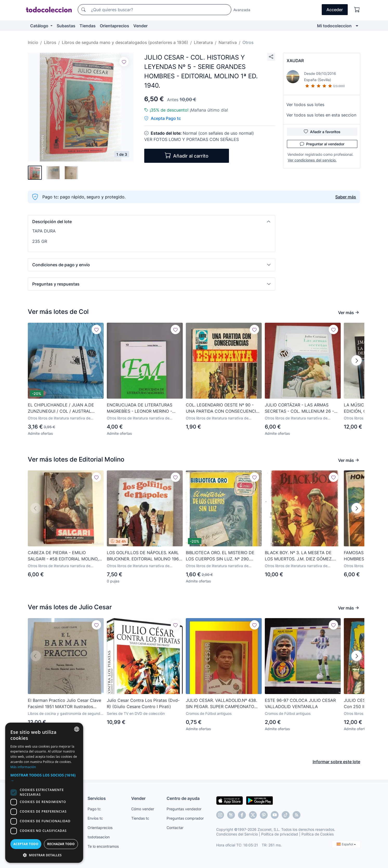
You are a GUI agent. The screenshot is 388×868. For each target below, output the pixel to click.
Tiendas (88, 26)
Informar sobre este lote (336, 762)
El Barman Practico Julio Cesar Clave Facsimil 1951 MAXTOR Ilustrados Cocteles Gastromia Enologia (64, 704)
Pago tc (94, 809)
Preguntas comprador (185, 818)
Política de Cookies (318, 834)
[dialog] (44, 793)
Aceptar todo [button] (26, 844)
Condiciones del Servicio (237, 834)
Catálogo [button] (40, 26)
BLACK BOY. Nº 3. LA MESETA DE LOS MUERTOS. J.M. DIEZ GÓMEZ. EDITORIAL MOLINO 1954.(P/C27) (299, 556)
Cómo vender (143, 809)
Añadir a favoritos (322, 132)
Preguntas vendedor (184, 809)
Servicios (97, 798)
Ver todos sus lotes (305, 105)
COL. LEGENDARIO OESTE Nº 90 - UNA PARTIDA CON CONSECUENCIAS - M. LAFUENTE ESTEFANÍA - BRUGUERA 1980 (224, 408)
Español (346, 844)
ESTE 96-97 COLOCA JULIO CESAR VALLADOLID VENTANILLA (300, 703)
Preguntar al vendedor (322, 144)
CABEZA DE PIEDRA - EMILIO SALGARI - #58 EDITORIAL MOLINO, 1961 (63, 556)
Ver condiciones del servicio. (312, 160)
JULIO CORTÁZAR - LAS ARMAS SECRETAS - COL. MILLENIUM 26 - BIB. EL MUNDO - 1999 (299, 408)
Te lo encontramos (103, 846)
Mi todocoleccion (334, 26)
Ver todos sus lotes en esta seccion (321, 115)
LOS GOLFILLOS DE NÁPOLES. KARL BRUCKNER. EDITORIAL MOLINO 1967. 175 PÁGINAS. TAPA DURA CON (144, 556)
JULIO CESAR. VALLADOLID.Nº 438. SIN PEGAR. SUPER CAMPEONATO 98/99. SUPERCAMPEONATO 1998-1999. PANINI (221, 704)
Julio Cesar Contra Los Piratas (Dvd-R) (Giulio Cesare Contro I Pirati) (143, 703)
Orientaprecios (114, 26)
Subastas (66, 26)
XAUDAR (295, 61)
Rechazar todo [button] (61, 844)
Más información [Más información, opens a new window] (23, 767)
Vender (140, 26)
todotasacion (99, 837)
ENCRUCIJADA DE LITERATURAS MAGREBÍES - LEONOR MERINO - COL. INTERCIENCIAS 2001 (140, 408)
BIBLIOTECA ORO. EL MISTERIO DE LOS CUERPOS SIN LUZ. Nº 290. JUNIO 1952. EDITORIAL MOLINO (220, 556)
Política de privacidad (280, 834)
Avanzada (242, 10)
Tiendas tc (140, 818)
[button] (152, 222)
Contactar (175, 828)
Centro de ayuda (183, 798)
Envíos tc (95, 818)
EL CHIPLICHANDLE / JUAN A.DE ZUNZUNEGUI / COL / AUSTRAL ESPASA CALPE (61, 408)
